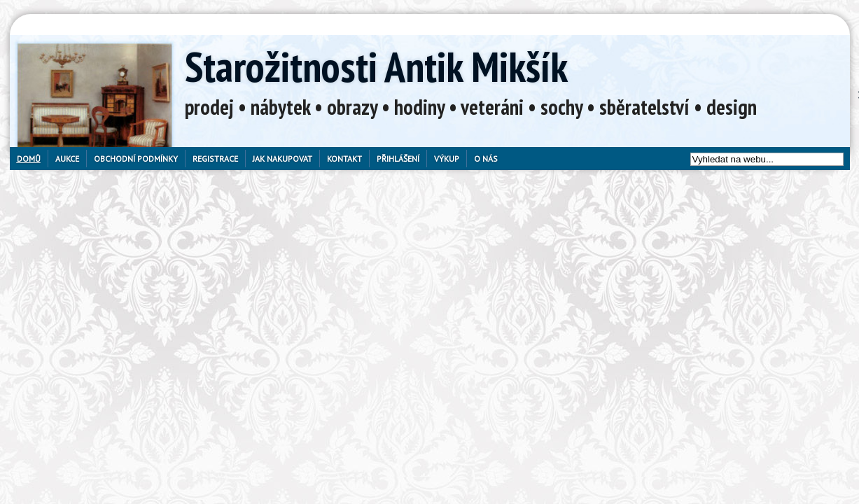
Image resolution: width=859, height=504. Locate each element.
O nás (486, 159)
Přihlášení (398, 159)
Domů (29, 159)
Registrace (215, 159)
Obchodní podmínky (136, 159)
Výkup (447, 159)
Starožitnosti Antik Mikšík (376, 66)
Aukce (67, 159)
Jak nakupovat (282, 159)
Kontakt (344, 159)
